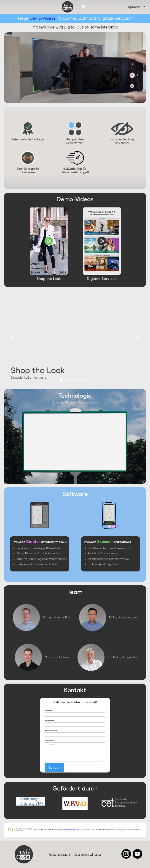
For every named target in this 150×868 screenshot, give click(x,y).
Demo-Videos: (43, 18)
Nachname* (50, 721)
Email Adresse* (52, 731)
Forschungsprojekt (71, 830)
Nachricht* (49, 741)
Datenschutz (88, 855)
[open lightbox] (49, 241)
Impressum (60, 855)
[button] (84, 7)
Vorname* (49, 711)
